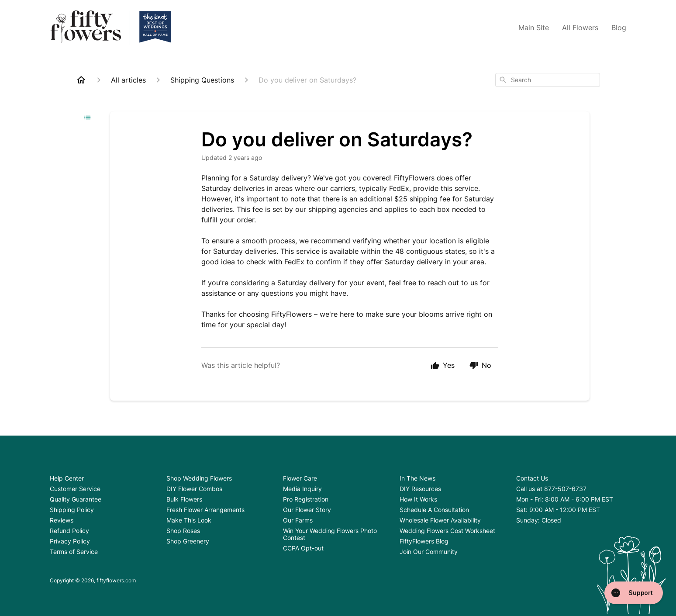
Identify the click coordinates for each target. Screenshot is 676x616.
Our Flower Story (307, 510)
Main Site (534, 28)
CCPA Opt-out (303, 548)
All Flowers (580, 28)
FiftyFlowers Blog (424, 541)
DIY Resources (420, 489)
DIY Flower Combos (194, 489)
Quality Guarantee (76, 499)
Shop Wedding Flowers (199, 478)
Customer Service (75, 489)
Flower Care (300, 478)
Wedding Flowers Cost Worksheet (447, 531)
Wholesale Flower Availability (440, 520)
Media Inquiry (302, 489)
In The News (417, 478)
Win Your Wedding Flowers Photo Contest (330, 534)
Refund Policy (69, 531)
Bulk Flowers (184, 499)
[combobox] (548, 80)
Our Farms (298, 520)
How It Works (418, 499)
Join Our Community (429, 552)
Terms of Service (74, 552)
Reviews (62, 520)
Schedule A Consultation (434, 510)
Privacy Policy (70, 541)
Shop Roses (183, 531)
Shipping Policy (72, 510)
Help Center (67, 478)
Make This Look (189, 520)
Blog (619, 28)
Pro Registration (306, 499)
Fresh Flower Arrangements (205, 510)
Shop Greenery (188, 541)
